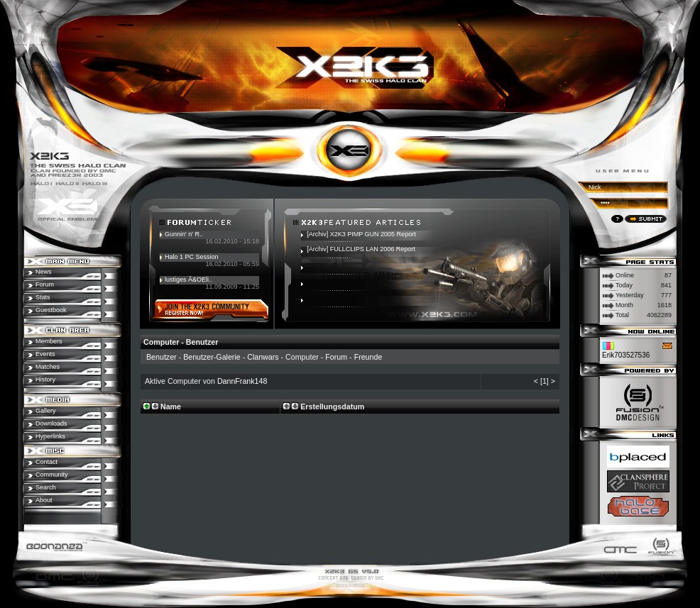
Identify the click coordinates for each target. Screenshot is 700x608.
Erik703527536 (626, 355)
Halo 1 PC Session (192, 257)
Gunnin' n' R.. (184, 234)
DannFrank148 (242, 381)
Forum (336, 357)
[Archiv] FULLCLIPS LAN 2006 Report (361, 249)
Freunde (368, 357)
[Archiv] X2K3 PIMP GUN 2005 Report (361, 234)
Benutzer (162, 357)
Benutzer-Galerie (212, 357)
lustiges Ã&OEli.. (188, 280)
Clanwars (263, 357)
